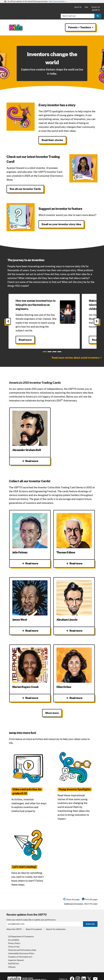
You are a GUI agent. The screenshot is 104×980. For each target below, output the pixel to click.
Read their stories (52, 140)
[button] (71, 894)
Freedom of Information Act (20, 951)
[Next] (97, 321)
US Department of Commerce (21, 931)
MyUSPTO (96, 10)
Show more (52, 707)
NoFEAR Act (14, 958)
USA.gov (12, 962)
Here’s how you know (58, 2)
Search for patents (34, 924)
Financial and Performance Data (22, 945)
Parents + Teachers (79, 27)
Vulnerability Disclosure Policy (21, 948)
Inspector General (16, 955)
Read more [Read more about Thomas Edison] (74, 564)
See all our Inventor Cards (25, 189)
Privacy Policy (14, 938)
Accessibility (14, 935)
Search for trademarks (56, 924)
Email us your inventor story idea (61, 224)
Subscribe (90, 918)
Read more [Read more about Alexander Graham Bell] (30, 461)
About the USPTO (14, 924)
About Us (78, 7)
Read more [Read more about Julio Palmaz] (30, 564)
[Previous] (8, 321)
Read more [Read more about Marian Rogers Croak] (30, 693)
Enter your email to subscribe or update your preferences (31, 914)
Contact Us (96, 7)
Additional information (74, 898)
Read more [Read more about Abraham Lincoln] (74, 628)
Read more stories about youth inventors (76, 358)
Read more (25, 340)
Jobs (86, 7)
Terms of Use (14, 941)
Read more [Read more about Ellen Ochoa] (74, 693)
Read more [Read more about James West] (30, 628)
